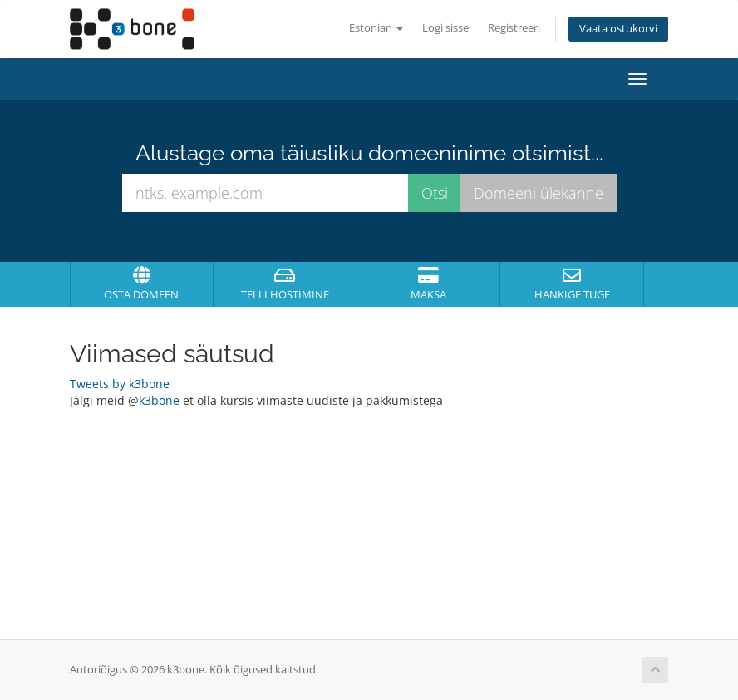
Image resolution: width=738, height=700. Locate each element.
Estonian (376, 28)
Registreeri (514, 28)
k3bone (159, 400)
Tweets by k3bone (120, 384)
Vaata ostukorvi (618, 29)
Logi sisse (445, 28)
